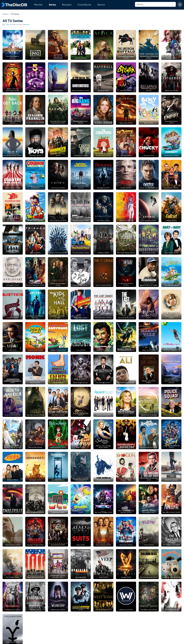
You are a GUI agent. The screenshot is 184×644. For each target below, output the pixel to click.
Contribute (84, 5)
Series (52, 5)
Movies (38, 5)
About (101, 5)
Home (5, 14)
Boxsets (67, 5)
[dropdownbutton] (180, 4)
